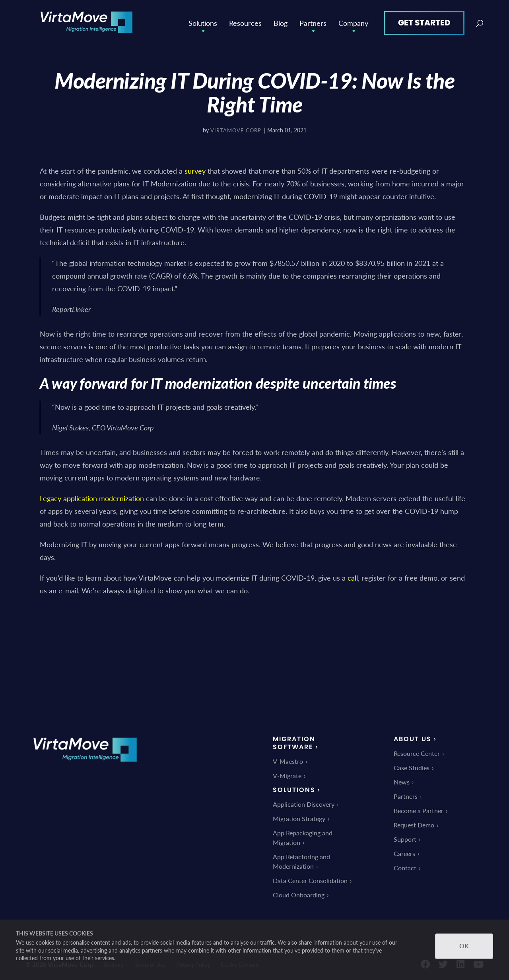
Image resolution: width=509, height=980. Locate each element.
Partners (313, 22)
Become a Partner (419, 810)
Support (405, 838)
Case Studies (412, 767)
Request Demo (414, 824)
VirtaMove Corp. (236, 129)
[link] (85, 766)
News (402, 781)
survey (195, 169)
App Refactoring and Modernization (301, 861)
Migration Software (294, 742)
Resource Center (417, 752)
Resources (245, 22)
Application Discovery (304, 803)
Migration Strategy (299, 818)
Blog (281, 22)
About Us (413, 738)
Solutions (203, 22)
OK (464, 946)
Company (353, 22)
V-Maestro (288, 760)
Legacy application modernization (92, 497)
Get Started (424, 21)
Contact (405, 867)
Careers (404, 853)
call (353, 576)
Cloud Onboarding (299, 894)
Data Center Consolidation (310, 880)
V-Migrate (287, 775)
